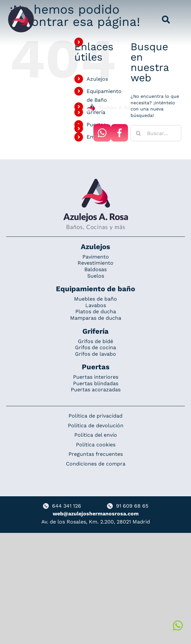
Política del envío (96, 435)
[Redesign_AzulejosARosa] (96, 181)
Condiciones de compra (96, 464)
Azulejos (97, 79)
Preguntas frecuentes (96, 454)
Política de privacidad (95, 416)
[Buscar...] (156, 133)
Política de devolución (96, 425)
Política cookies (96, 445)
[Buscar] (139, 133)
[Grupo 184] (21, 9)
